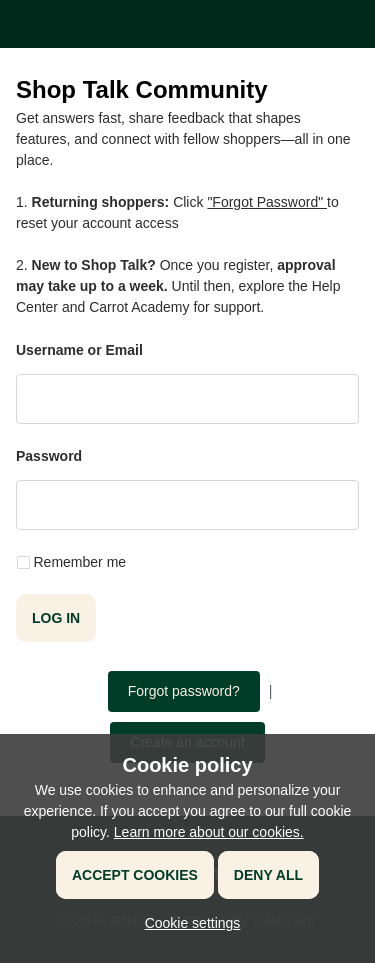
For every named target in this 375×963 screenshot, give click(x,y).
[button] (188, 923)
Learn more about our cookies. (209, 832)
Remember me (80, 562)
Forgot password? (184, 691)
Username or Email (79, 350)
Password (49, 456)
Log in (56, 618)
